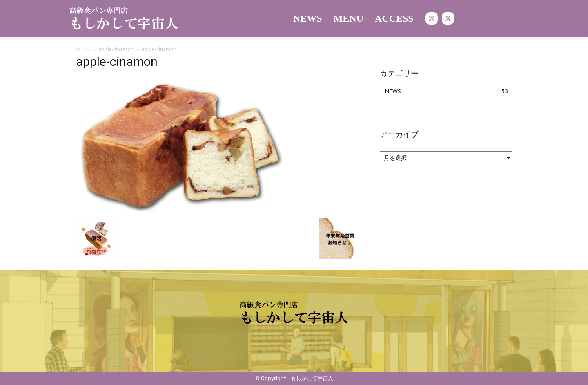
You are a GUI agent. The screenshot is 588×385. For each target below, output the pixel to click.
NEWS (393, 91)
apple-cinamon (116, 49)
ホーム (83, 49)
